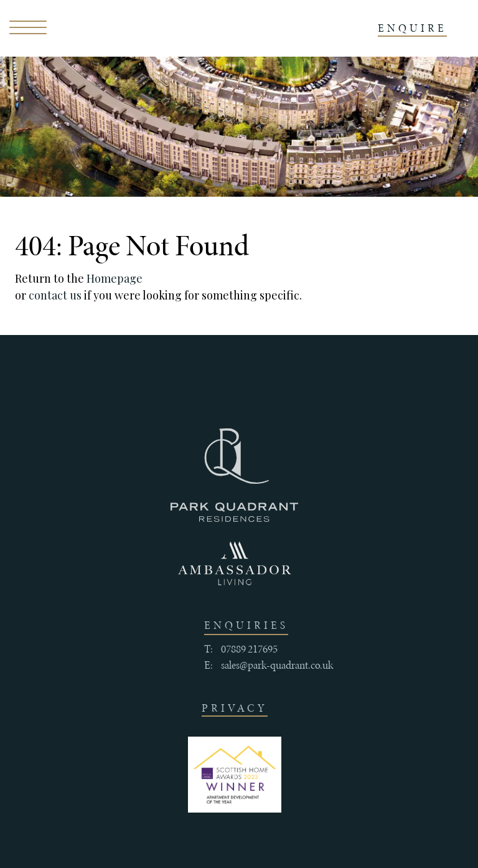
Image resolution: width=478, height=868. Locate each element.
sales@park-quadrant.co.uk (277, 665)
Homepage (115, 278)
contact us (55, 295)
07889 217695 (249, 649)
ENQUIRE (412, 28)
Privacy (235, 708)
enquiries (246, 625)
